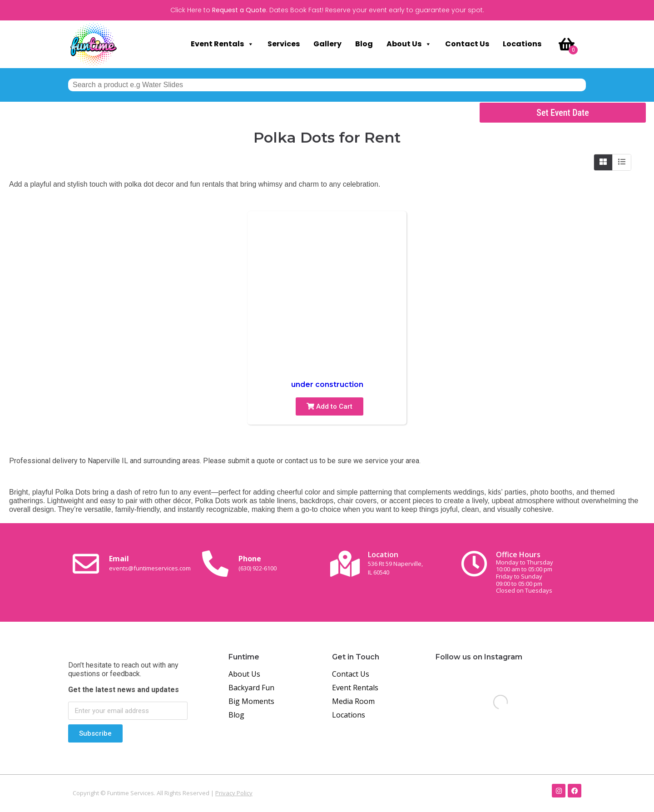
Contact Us (467, 44)
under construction (327, 384)
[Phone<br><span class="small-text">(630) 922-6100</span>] (215, 564)
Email (150, 563)
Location (395, 563)
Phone (258, 563)
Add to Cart (329, 406)
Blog (364, 44)
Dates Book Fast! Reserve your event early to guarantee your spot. (377, 10)
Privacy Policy (234, 793)
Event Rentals (222, 44)
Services (284, 44)
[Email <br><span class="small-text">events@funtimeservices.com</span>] (86, 564)
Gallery (327, 44)
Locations (522, 44)
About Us (409, 44)
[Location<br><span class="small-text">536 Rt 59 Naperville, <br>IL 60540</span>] (345, 564)
